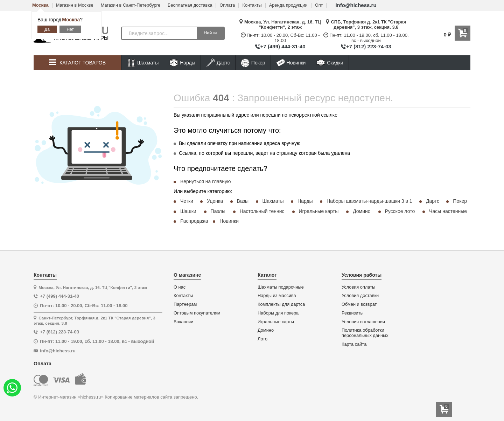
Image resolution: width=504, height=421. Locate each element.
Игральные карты (318, 211)
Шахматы (143, 63)
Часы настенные (448, 211)
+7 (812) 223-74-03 (369, 46)
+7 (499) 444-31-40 (283, 46)
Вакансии (183, 322)
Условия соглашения (363, 322)
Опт (319, 5)
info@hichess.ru (356, 5)
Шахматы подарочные (281, 287)
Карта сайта (354, 344)
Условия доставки (360, 296)
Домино (362, 211)
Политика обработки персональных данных (365, 333)
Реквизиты (353, 313)
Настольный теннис (262, 211)
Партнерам (185, 304)
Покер (253, 63)
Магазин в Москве (75, 5)
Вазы (243, 201)
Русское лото (400, 211)
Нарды (182, 63)
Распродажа (194, 221)
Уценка (215, 201)
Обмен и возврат (359, 304)
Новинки (291, 63)
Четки (187, 201)
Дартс (218, 63)
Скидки (330, 64)
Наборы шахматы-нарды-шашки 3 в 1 (369, 201)
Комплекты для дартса (281, 304)
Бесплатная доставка (190, 5)
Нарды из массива (277, 296)
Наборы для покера (278, 313)
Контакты (252, 5)
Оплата (227, 5)
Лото (262, 339)
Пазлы (218, 211)
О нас (180, 287)
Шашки (188, 211)
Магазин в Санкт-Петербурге (131, 5)
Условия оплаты (358, 287)
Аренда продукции (288, 5)
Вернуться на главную (206, 181)
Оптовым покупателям (197, 313)
